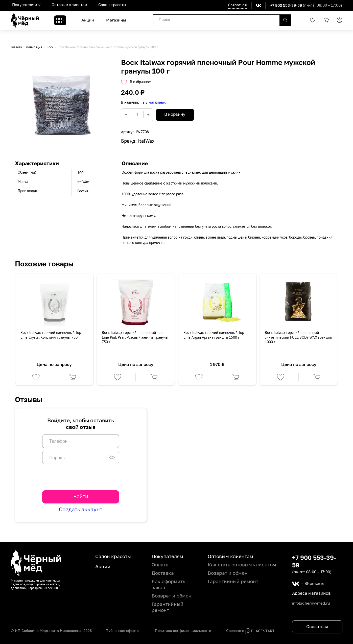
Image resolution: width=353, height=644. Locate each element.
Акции (88, 20)
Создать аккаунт (81, 510)
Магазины (116, 20)
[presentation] (81, 477)
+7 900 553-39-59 (286, 5)
